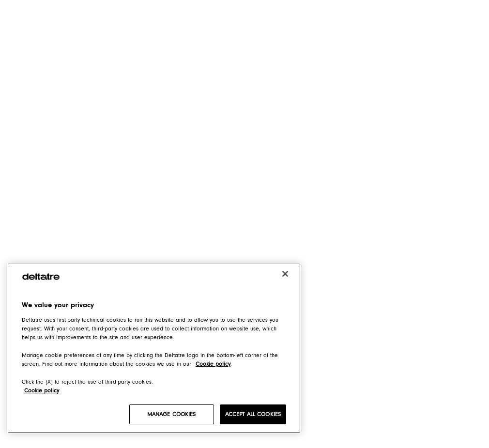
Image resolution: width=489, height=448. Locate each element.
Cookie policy (42, 390)
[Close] (285, 274)
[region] (154, 348)
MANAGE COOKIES (172, 414)
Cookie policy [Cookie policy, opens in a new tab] (213, 364)
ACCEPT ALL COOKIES (253, 414)
